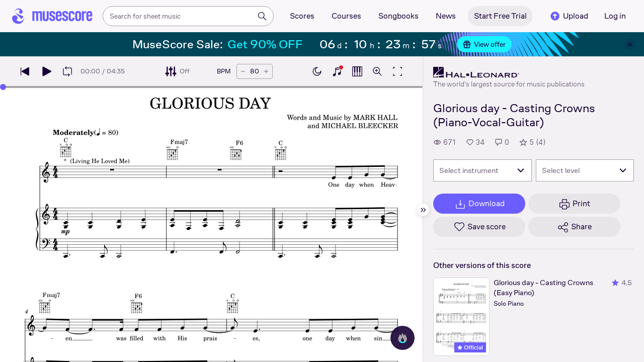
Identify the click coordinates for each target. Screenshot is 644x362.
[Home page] (52, 16)
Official (470, 347)
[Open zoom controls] (377, 71)
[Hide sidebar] (423, 210)
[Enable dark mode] (317, 71)
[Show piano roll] (357, 71)
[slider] (3, 87)
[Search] (262, 16)
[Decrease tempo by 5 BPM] (243, 71)
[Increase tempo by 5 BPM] (266, 71)
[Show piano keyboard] (337, 71)
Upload (569, 16)
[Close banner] (630, 44)
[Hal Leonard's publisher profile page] (509, 72)
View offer (484, 44)
